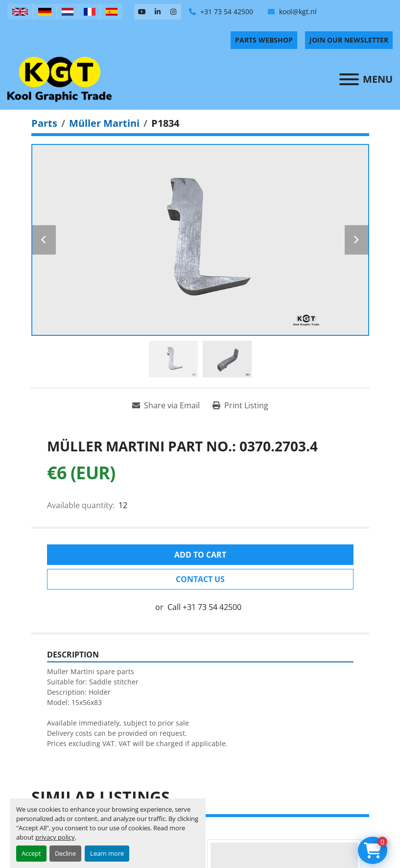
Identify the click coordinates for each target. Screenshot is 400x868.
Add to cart (200, 555)
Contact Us (200, 579)
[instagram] (173, 12)
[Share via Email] (166, 405)
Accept (31, 853)
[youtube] (142, 12)
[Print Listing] (240, 405)
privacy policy (55, 837)
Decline (65, 853)
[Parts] (44, 123)
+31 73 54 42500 (226, 12)
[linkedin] (158, 12)
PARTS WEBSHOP (264, 40)
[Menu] (349, 79)
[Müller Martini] (104, 123)
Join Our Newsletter (349, 40)
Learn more (107, 853)
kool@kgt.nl (297, 12)
